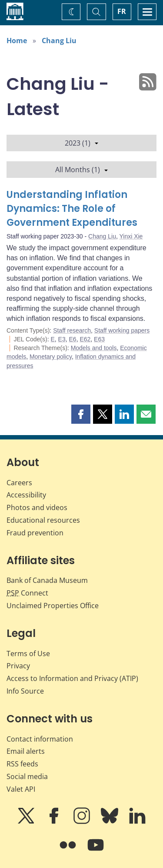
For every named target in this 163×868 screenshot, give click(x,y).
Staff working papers (122, 330)
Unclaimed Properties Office (53, 606)
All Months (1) (81, 170)
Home (17, 41)
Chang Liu (59, 41)
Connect (27, 593)
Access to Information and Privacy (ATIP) (72, 678)
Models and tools (94, 348)
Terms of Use (28, 654)
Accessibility (26, 495)
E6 (73, 339)
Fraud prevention (35, 533)
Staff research (72, 330)
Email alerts (26, 751)
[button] (81, 414)
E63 (99, 339)
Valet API (21, 789)
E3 (62, 339)
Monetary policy (51, 357)
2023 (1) (81, 143)
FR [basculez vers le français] (122, 11)
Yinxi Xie (131, 236)
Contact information (40, 739)
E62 (85, 339)
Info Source (25, 691)
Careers (19, 483)
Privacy (18, 666)
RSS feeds (22, 764)
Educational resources (43, 520)
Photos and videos (37, 507)
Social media (27, 776)
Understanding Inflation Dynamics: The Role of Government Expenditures (72, 209)
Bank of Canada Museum (47, 580)
